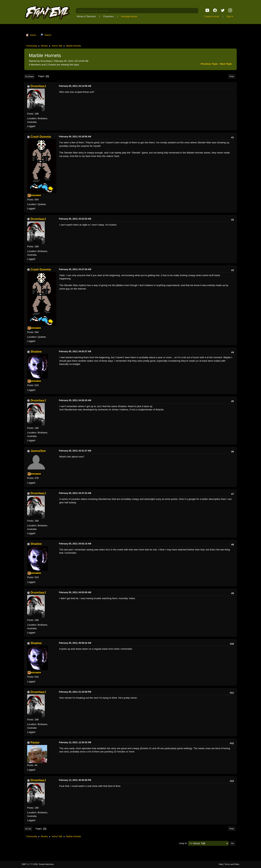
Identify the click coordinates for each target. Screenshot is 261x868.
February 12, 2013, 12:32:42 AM (75, 742)
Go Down (29, 76)
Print (232, 76)
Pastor (35, 743)
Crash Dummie (41, 137)
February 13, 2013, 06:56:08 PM (75, 780)
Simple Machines (46, 864)
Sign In (230, 16)
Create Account (212, 16)
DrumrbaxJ (38, 86)
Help (221, 864)
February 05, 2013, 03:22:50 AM (75, 219)
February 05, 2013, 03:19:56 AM (75, 137)
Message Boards (129, 16)
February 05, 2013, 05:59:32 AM (75, 643)
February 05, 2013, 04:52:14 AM (75, 544)
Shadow (36, 352)
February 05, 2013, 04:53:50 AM (75, 592)
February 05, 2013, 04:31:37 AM (75, 451)
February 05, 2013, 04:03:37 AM (75, 351)
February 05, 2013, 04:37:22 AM (75, 493)
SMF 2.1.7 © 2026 (30, 864)
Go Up (28, 829)
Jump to (183, 843)
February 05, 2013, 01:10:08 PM (75, 692)
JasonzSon (38, 451)
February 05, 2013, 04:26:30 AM (75, 400)
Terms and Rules (232, 864)
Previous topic (209, 64)
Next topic (226, 64)
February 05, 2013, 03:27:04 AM (75, 269)
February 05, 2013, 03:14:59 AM (75, 86)
